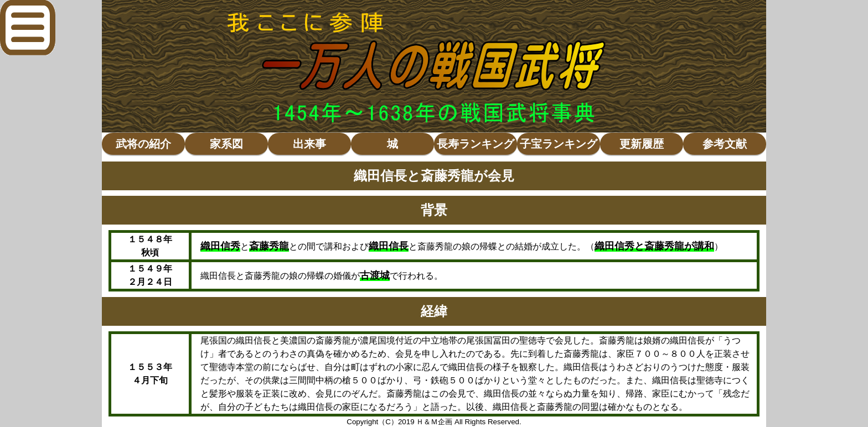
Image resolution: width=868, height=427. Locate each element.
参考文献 (725, 144)
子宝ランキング (559, 144)
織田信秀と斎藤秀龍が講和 (654, 246)
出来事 (309, 144)
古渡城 (375, 275)
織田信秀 (220, 246)
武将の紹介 (143, 144)
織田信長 (389, 246)
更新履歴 (642, 144)
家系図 (226, 144)
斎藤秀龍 (269, 246)
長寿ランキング (476, 144)
